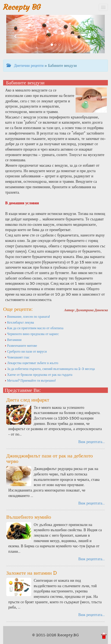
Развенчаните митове (21, 345)
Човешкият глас (17, 357)
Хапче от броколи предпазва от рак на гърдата (39, 375)
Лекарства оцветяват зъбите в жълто (32, 363)
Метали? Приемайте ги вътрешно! (30, 380)
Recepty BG (22, 7)
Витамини (13, 340)
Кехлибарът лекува (19, 322)
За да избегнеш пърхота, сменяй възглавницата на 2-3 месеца (50, 369)
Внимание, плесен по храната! (27, 316)
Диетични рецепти (25, 65)
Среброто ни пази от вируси (26, 351)
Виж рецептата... (92, 442)
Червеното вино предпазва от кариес (32, 334)
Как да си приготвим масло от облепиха (34, 328)
